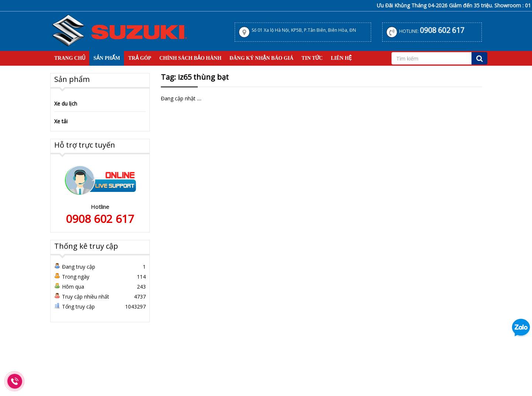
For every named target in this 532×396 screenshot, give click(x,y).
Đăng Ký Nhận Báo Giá (261, 58)
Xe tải (61, 121)
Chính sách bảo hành (190, 58)
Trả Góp (139, 58)
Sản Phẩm (107, 58)
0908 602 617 (442, 30)
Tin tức (312, 58)
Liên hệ (341, 58)
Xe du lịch (66, 104)
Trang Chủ (70, 58)
